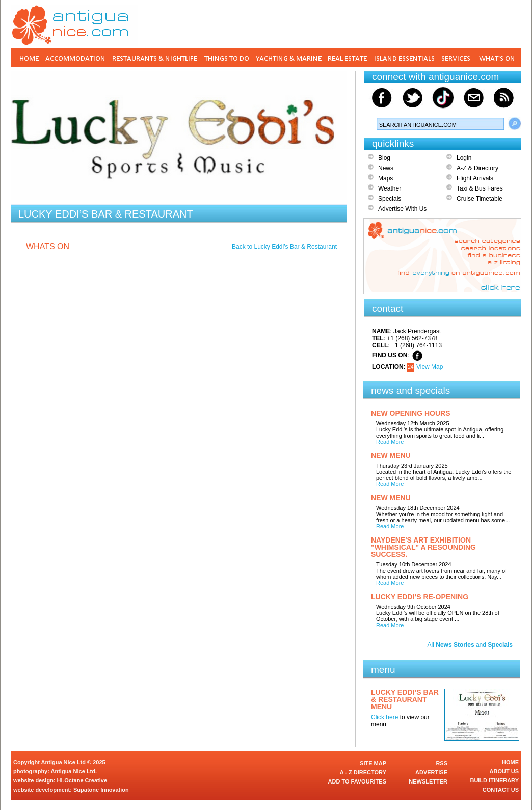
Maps (385, 178)
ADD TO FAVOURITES (357, 781)
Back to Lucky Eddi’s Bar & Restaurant (284, 247)
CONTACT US (501, 790)
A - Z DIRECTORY (363, 772)
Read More (390, 442)
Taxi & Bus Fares (480, 188)
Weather (390, 188)
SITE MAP (373, 763)
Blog (384, 158)
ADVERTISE (431, 772)
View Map (430, 367)
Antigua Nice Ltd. (74, 771)
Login (464, 158)
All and (470, 645)
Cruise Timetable (480, 199)
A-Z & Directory (477, 168)
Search (515, 124)
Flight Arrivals (475, 178)
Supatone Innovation (101, 790)
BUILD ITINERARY (494, 780)
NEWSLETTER (428, 781)
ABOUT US (504, 771)
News (386, 168)
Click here (384, 717)
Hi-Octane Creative (82, 780)
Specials (390, 199)
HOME (510, 762)
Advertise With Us (402, 209)
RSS (442, 763)
